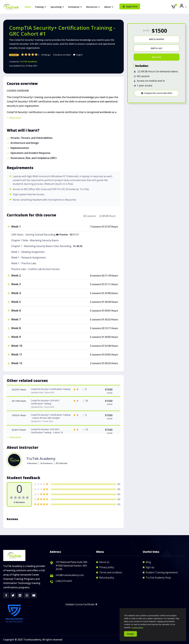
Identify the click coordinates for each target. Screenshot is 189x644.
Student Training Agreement (162, 572)
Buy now (157, 57)
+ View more (14, 118)
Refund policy (107, 578)
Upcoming (56, 7)
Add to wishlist (157, 39)
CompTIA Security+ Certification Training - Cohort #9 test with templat (51, 416)
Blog (148, 562)
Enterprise (74, 7)
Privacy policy (107, 567)
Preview (62, 235)
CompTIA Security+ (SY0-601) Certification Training (45, 402)
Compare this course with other (157, 93)
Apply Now (132, 6)
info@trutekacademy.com (70, 575)
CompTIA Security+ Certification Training (51, 389)
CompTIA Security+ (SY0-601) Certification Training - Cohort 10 (47, 431)
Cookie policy (137, 627)
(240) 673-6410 (64, 581)
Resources (92, 7)
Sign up (150, 567)
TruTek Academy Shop (158, 578)
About (108, 7)
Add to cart (157, 48)
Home (28, 7)
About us (104, 562)
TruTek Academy (28, 61)
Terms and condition (111, 572)
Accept (130, 634)
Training (39, 7)
